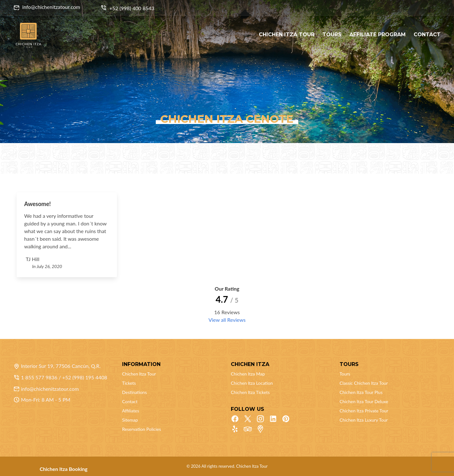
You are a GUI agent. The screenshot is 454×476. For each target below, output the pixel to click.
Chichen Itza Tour (139, 374)
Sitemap (130, 420)
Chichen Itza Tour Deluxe (364, 401)
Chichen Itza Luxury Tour (364, 420)
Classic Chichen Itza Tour (364, 383)
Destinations (134, 392)
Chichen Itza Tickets (250, 392)
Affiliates (131, 411)
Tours (345, 374)
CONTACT (427, 34)
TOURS (332, 34)
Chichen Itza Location (252, 383)
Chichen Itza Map (248, 374)
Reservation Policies (141, 429)
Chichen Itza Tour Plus (361, 392)
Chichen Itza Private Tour (364, 411)
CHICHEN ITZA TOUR (287, 34)
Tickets (129, 383)
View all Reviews (227, 320)
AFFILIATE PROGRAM (378, 34)
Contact (130, 401)
